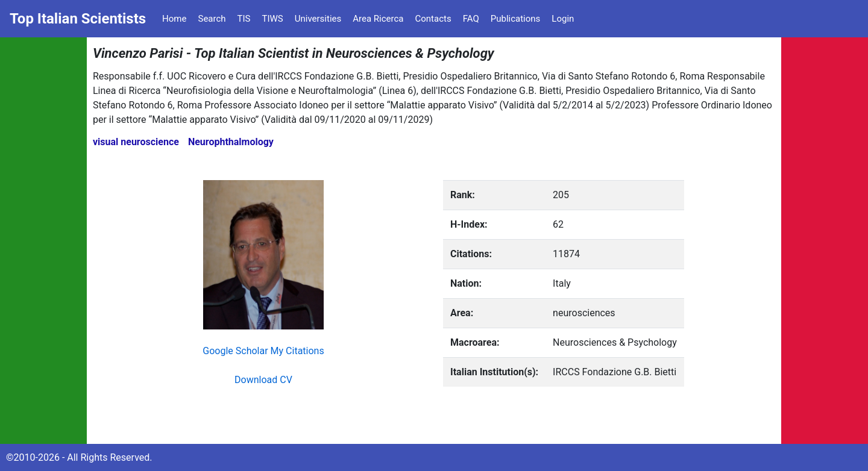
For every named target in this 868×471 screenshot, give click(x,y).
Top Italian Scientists (78, 19)
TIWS (273, 19)
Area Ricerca (378, 19)
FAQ (471, 19)
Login (563, 19)
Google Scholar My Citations (263, 351)
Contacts (433, 19)
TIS (244, 19)
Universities (318, 19)
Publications (516, 19)
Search (212, 19)
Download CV (263, 380)
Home (174, 19)
